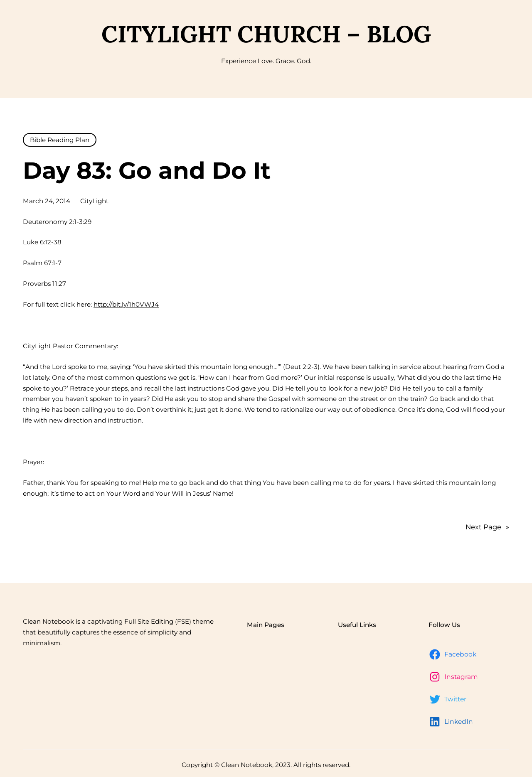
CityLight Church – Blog (266, 34)
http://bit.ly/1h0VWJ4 (126, 304)
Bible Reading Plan (60, 140)
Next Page (487, 527)
